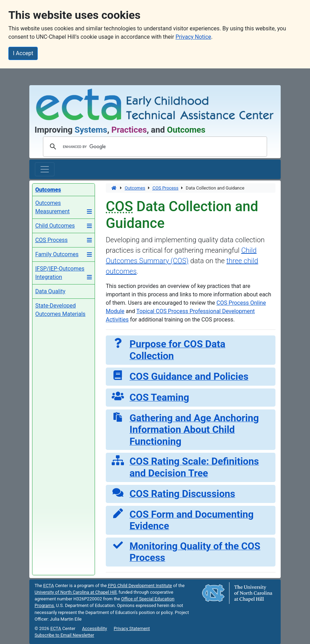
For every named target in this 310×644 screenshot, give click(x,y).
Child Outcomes (55, 226)
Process (51, 240)
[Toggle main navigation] (45, 169)
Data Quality (50, 291)
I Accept (23, 53)
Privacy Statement (132, 628)
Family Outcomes (57, 254)
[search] (154, 147)
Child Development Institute (140, 586)
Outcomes (135, 188)
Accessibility (95, 628)
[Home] (114, 188)
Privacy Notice (193, 37)
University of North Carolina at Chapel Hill (76, 592)
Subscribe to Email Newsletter (64, 635)
